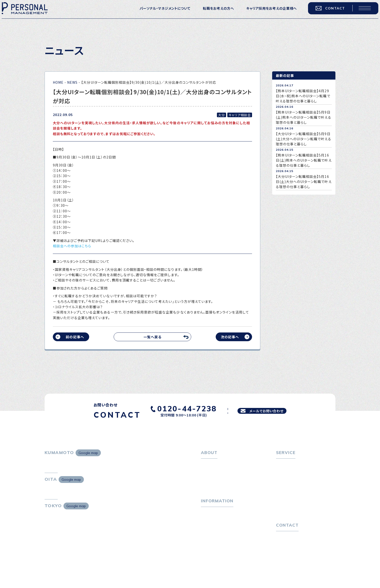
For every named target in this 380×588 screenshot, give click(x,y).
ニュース (208, 538)
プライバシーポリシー (293, 564)
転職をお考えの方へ (213, 13)
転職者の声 (288, 488)
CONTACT (325, 13)
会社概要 (211, 480)
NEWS (72, 82)
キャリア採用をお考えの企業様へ (266, 13)
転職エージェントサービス (299, 472)
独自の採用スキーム (295, 522)
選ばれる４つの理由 (295, 506)
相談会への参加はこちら (72, 246)
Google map (88, 453)
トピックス (209, 522)
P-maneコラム (213, 530)
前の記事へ (75, 337)
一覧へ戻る (152, 337)
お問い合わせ (287, 556)
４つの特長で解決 (293, 514)
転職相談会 (288, 480)
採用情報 (211, 488)
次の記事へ (230, 337)
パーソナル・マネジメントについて (160, 13)
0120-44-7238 (179, 408)
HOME (58, 82)
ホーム (206, 464)
